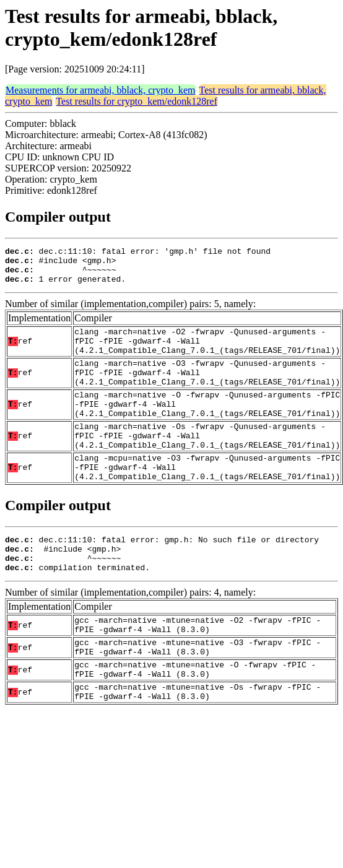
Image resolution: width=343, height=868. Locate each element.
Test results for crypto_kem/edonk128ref (137, 101)
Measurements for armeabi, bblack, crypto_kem (101, 90)
